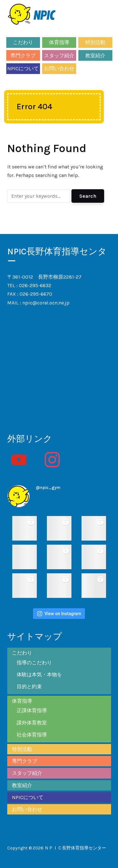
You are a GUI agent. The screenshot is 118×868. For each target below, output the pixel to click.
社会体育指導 (32, 735)
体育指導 (59, 42)
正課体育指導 (32, 710)
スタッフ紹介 (59, 56)
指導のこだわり (34, 663)
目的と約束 (29, 686)
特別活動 (95, 42)
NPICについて (23, 68)
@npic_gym (48, 488)
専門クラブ (23, 56)
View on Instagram (59, 614)
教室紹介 (95, 56)
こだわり (23, 42)
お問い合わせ (59, 68)
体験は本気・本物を (39, 675)
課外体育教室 (32, 723)
